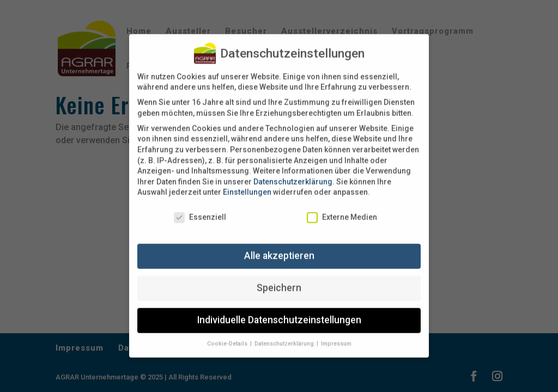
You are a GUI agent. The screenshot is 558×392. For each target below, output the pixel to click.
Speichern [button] (279, 280)
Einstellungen (247, 185)
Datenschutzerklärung (293, 174)
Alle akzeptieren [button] (279, 248)
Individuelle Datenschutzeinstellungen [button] (279, 313)
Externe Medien (342, 210)
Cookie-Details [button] (228, 336)
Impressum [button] (336, 336)
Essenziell (200, 210)
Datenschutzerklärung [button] (285, 336)
